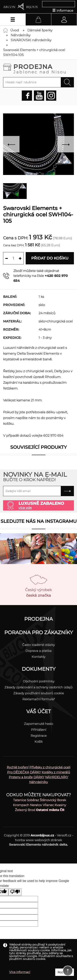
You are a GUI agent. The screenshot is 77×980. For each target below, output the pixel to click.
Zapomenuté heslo (38, 724)
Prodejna (44, 69)
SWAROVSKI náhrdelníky (31, 40)
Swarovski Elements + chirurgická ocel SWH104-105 (34, 52)
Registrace (39, 736)
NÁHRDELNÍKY (57, 777)
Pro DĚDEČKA (18, 772)
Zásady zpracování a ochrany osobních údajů (38, 687)
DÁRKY (35, 772)
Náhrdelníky (21, 35)
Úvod (15, 30)
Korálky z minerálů (56, 772)
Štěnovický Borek (53, 800)
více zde (25, 508)
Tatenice (20, 800)
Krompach (21, 805)
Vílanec (48, 805)
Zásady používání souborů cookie (39, 693)
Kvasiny (60, 805)
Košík (39, 742)
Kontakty (38, 657)
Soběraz (33, 800)
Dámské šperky (40, 30)
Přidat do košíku (50, 258)
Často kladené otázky (38, 645)
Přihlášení (39, 730)
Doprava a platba (38, 651)
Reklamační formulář (39, 699)
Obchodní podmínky (39, 681)
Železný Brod (25, 810)
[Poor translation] (15, 892)
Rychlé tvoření (18, 767)
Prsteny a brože (21, 777)
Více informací (20, 972)
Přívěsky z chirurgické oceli (50, 767)
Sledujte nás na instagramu (39, 521)
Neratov (36, 805)
